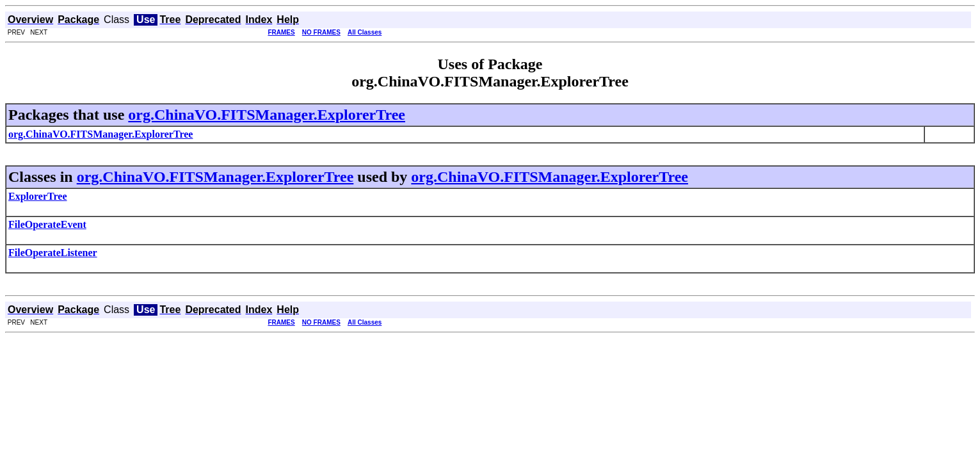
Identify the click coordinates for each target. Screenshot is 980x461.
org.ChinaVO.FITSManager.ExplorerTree (267, 115)
